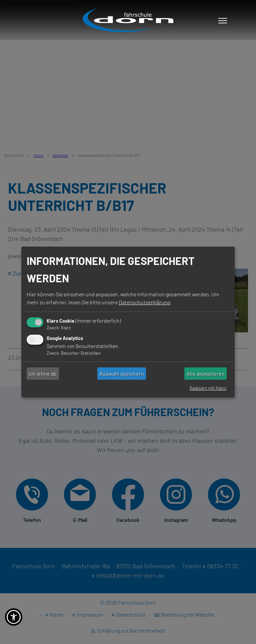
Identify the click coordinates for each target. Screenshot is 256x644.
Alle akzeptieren (206, 374)
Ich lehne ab (43, 374)
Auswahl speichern (122, 374)
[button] (14, 617)
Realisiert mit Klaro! (208, 388)
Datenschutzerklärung (144, 302)
